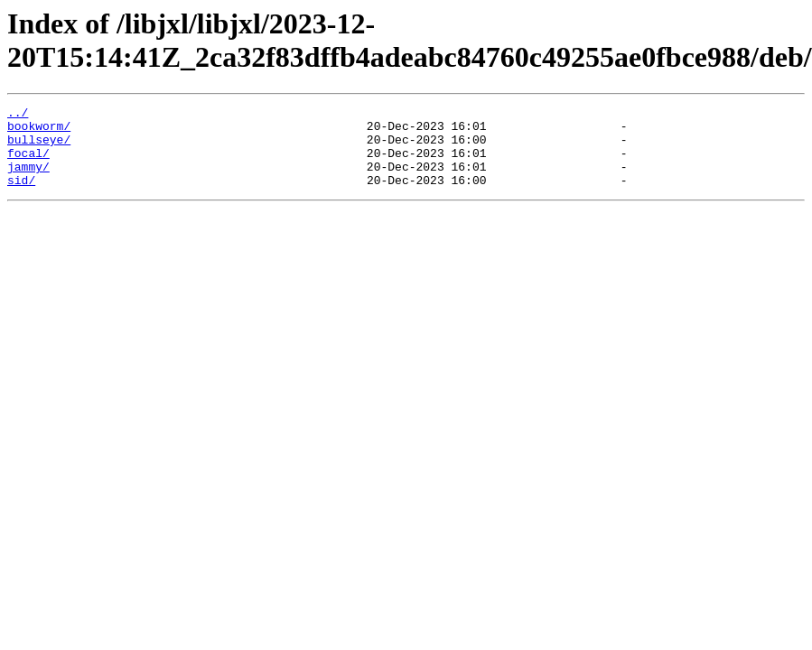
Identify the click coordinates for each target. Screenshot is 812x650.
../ (18, 115)
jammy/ (28, 180)
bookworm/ (39, 131)
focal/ (28, 163)
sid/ (21, 196)
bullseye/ (39, 147)
